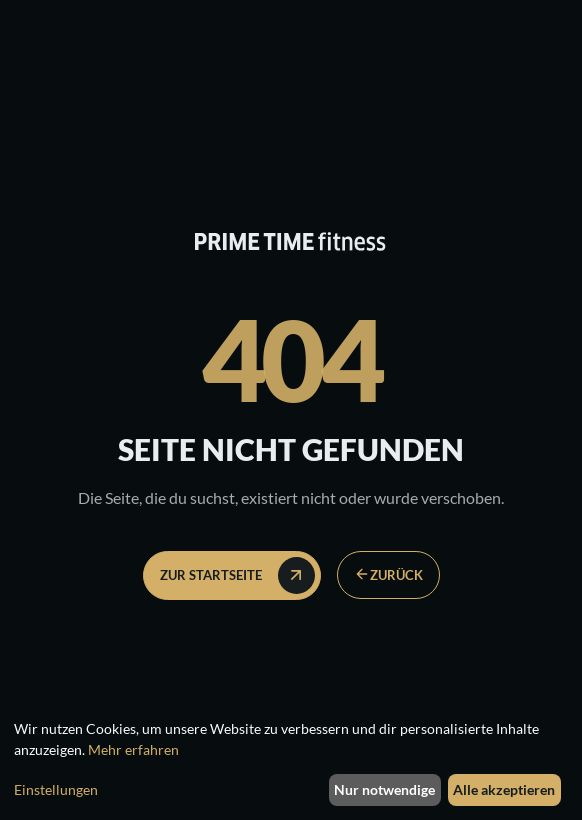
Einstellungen (56, 789)
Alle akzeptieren (504, 789)
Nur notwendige (384, 789)
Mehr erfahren (133, 749)
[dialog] (291, 764)
